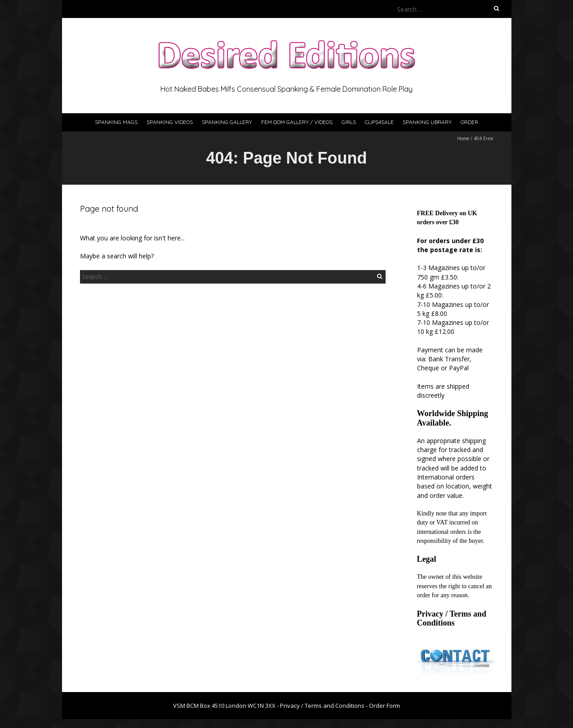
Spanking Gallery (227, 122)
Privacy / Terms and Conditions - (324, 706)
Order (469, 122)
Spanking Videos (170, 122)
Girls (349, 122)
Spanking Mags (116, 122)
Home (463, 138)
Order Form (384, 706)
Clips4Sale (379, 122)
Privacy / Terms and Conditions (452, 618)
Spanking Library (427, 122)
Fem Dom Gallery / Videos (297, 122)
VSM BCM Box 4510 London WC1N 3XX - (227, 706)
